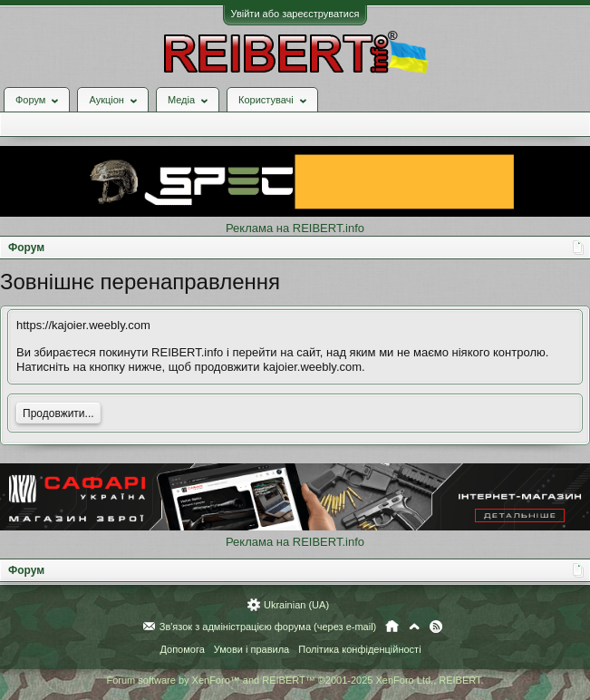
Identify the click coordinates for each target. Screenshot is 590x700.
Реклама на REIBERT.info (295, 228)
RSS (436, 627)
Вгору (414, 627)
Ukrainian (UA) (296, 605)
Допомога (182, 649)
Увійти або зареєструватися (295, 14)
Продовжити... (58, 413)
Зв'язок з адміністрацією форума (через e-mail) (268, 627)
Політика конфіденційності (359, 649)
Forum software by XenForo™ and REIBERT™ (295, 680)
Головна (392, 627)
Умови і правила (251, 649)
